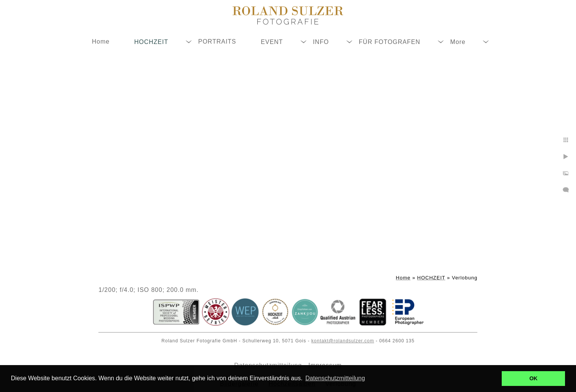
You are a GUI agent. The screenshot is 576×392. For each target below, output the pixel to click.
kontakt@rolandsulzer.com (343, 341)
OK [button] (534, 378)
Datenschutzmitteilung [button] (335, 378)
